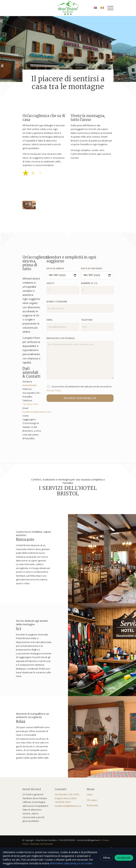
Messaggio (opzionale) (61, 338)
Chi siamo (92, 800)
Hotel (90, 795)
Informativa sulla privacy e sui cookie (71, 863)
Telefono (87, 320)
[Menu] (109, 8)
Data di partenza (92, 268)
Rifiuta (107, 858)
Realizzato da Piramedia (41, 844)
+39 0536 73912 (30, 404)
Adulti (51, 283)
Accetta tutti (124, 858)
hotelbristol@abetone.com (37, 412)
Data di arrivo (55, 268)
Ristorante (92, 805)
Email (50, 320)
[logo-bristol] (68, 8)
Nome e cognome (57, 302)
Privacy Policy (54, 390)
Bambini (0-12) (89, 283)
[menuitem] (109, 8)
